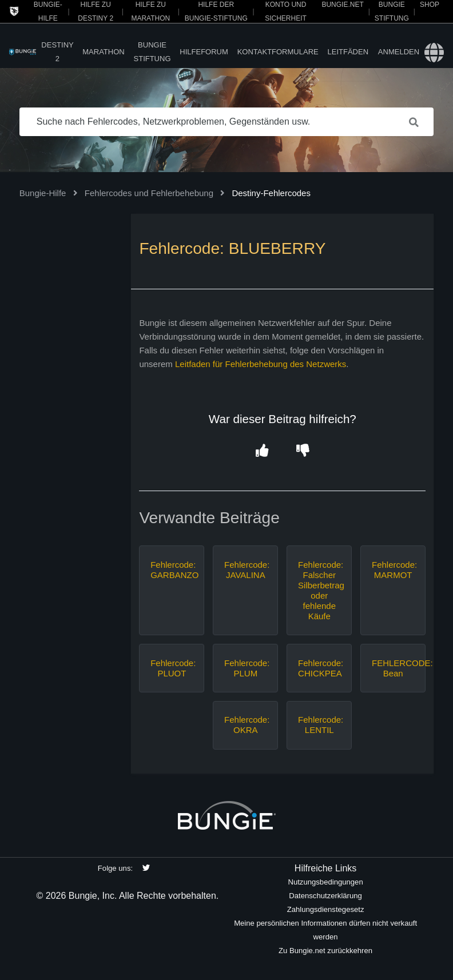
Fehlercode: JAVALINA (245, 570)
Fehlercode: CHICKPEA (319, 668)
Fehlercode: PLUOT (172, 668)
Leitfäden (348, 52)
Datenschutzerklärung (325, 896)
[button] (262, 451)
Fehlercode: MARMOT (393, 570)
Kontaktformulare (278, 52)
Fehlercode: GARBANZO (172, 570)
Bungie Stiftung (152, 52)
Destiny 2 (57, 52)
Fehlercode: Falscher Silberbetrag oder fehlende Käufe (319, 590)
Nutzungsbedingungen (325, 882)
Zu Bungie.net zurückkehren (325, 951)
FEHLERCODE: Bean (393, 668)
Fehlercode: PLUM (245, 668)
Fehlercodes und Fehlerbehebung (149, 193)
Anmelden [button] (399, 52)
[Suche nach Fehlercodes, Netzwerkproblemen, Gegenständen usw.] (227, 122)
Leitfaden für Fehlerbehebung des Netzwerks (261, 364)
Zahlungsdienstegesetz (326, 909)
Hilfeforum (204, 52)
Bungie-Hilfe (43, 193)
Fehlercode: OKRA (245, 725)
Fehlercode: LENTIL (319, 725)
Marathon (103, 52)
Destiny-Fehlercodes (271, 193)
